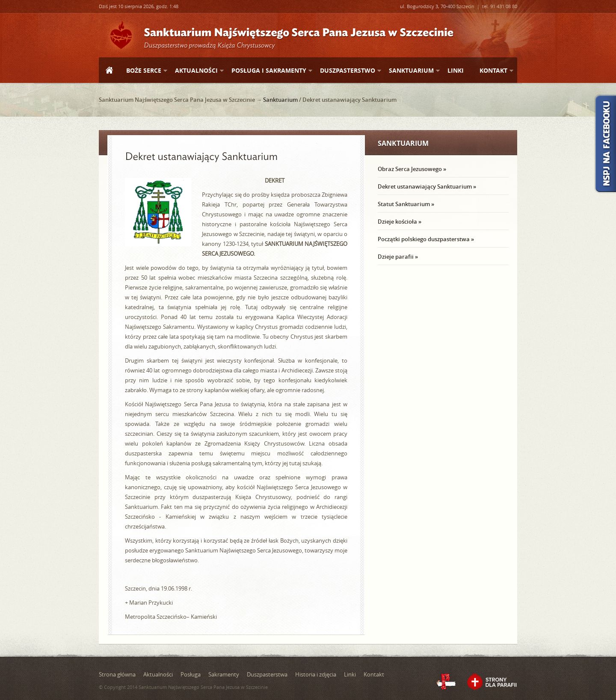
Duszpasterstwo (347, 71)
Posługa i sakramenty (268, 71)
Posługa (191, 674)
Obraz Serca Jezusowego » (412, 169)
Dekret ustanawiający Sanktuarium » (427, 186)
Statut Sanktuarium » (406, 204)
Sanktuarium (411, 71)
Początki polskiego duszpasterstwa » (426, 239)
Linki (456, 70)
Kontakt (493, 71)
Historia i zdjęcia (316, 674)
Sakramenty (224, 674)
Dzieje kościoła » (400, 222)
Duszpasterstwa (267, 674)
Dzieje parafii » (398, 257)
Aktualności (196, 71)
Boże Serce (143, 71)
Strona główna (109, 71)
